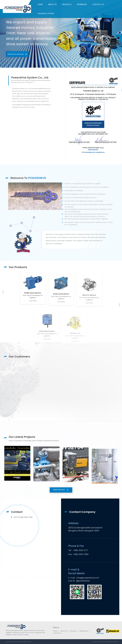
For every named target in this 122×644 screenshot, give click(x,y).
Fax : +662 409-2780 (78, 554)
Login (116, 642)
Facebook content (46, 13)
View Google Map (21, 517)
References (84, 631)
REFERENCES (82, 4)
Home (55, 631)
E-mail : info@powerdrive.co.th (84, 578)
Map (31, 517)
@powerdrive (83, 581)
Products (73, 631)
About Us (64, 631)
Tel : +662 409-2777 (78, 550)
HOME (40, 4)
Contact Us (57, 633)
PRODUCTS (67, 4)
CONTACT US (98, 4)
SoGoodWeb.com (107, 642)
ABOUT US (52, 4)
